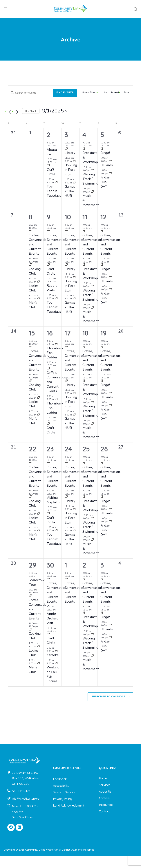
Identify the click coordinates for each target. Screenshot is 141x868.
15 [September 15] (32, 345)
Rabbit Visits (52, 300)
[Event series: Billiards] (110, 173)
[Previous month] (10, 124)
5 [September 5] (102, 147)
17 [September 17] (68, 345)
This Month (31, 123)
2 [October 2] (84, 577)
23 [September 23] (50, 461)
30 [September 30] (50, 577)
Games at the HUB (70, 203)
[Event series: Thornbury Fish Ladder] (57, 356)
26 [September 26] (104, 461)
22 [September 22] (32, 461)
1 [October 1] (66, 577)
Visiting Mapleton (54, 512)
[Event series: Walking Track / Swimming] (92, 182)
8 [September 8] (31, 229)
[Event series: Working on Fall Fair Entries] (57, 676)
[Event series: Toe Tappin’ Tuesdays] (57, 195)
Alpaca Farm (52, 164)
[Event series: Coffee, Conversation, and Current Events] (30, 243)
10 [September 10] (68, 229)
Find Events (60, 91)
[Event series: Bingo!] (102, 161)
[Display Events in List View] (105, 91)
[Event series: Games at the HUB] (75, 195)
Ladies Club (34, 300)
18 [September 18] (85, 345)
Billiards (107, 177)
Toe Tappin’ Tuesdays (54, 203)
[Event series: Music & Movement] (92, 204)
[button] (135, 9)
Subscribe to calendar (108, 709)
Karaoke (53, 667)
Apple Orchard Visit (53, 630)
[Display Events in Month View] (115, 91)
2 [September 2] (48, 147)
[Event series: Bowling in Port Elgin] (75, 173)
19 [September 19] (104, 345)
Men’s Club (33, 317)
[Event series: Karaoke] (57, 663)
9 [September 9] (49, 229)
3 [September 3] (66, 147)
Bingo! (105, 165)
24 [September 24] (68, 461)
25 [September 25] (86, 461)
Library (70, 165)
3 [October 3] (102, 577)
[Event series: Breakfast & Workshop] (84, 161)
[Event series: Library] (66, 161)
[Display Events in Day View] (126, 91)
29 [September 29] (33, 577)
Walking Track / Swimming (90, 191)
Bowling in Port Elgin (71, 182)
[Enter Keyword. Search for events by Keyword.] (28, 91)
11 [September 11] (85, 229)
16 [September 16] (50, 345)
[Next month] (17, 124)
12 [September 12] (103, 229)
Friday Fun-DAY (105, 194)
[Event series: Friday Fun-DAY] (110, 186)
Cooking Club (35, 283)
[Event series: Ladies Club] (39, 294)
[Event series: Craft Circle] (48, 178)
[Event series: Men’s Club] (39, 311)
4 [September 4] (84, 147)
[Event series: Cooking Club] (30, 277)
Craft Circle (51, 184)
